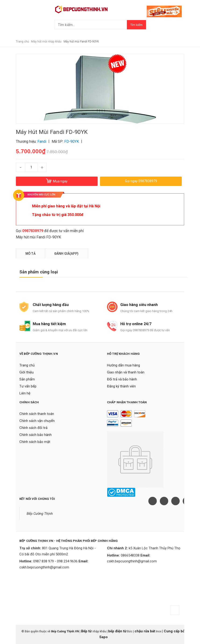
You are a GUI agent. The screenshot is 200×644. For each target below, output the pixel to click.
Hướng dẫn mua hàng (123, 365)
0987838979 (33, 231)
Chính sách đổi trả (33, 428)
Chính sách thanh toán (37, 414)
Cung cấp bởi (174, 631)
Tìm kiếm (136, 25)
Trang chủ (27, 365)
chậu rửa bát (145, 631)
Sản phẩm (27, 379)
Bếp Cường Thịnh (40, 514)
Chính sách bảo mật (35, 442)
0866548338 (130, 555)
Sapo (104, 637)
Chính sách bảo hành (36, 435)
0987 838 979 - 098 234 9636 (55, 561)
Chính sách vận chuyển (37, 421)
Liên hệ (25, 393)
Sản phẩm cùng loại (39, 272)
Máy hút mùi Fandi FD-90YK (38, 237)
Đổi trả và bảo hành (122, 379)
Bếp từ (87, 631)
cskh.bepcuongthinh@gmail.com (44, 567)
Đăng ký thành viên (121, 386)
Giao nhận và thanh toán (126, 372)
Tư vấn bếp (28, 386)
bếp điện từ (117, 631)
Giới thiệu (27, 372)
